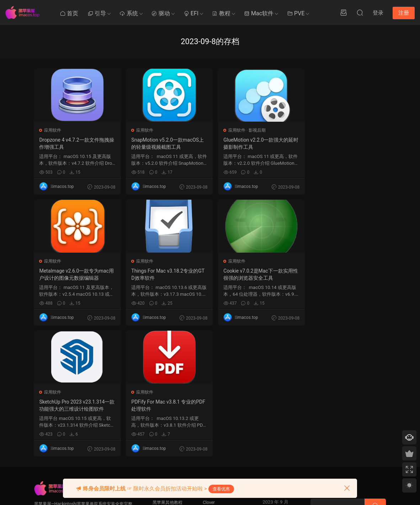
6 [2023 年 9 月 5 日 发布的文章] (263, 403)
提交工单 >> (322, 389)
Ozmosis (211, 385)
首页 (69, 13)
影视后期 (252, 130)
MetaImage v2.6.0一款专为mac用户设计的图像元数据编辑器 (342, 143)
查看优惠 (221, 489)
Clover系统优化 (167, 398)
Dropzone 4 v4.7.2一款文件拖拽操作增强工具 (74, 143)
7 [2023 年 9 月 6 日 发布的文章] (269, 403)
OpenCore (212, 398)
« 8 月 (259, 467)
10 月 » (274, 467)
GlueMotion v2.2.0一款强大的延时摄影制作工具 (253, 143)
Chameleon (214, 411)
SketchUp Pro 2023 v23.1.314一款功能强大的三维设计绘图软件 (253, 274)
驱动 (161, 13)
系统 (129, 13)
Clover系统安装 (167, 411)
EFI (191, 13)
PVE (296, 13)
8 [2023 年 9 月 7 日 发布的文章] (275, 403)
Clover (209, 372)
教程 (221, 13)
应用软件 (53, 130)
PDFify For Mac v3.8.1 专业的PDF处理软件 (343, 274)
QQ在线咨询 (322, 399)
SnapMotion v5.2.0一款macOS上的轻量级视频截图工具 (165, 143)
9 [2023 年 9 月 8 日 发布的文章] (282, 403)
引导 (97, 13)
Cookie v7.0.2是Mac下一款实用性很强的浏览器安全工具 (163, 274)
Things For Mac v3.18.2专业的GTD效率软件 (76, 274)
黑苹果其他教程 (168, 372)
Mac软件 (259, 13)
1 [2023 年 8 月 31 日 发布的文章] (275, 393)
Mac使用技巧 (165, 385)
